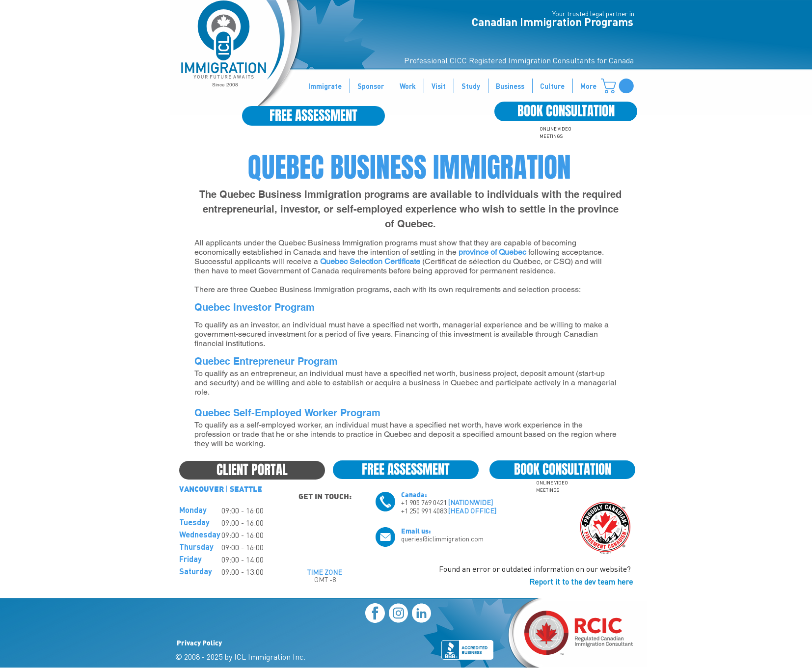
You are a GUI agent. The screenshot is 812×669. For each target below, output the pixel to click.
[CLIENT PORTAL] (252, 470)
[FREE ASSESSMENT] (313, 116)
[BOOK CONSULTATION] (566, 111)
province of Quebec (492, 252)
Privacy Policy (199, 642)
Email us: (416, 531)
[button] (619, 86)
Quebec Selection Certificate (370, 261)
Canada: (414, 494)
